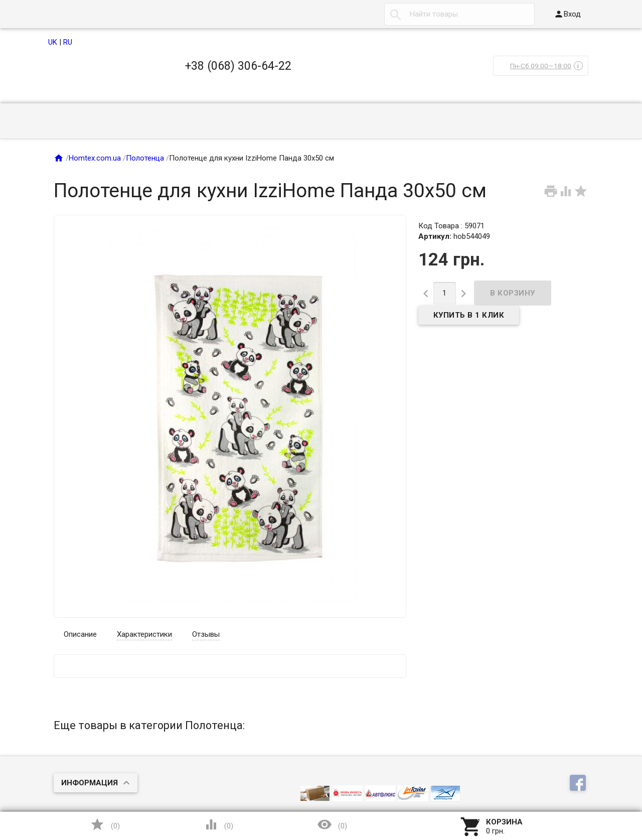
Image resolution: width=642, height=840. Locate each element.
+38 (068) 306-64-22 (238, 66)
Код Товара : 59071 (451, 226)
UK (53, 42)
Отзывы (206, 634)
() (105, 824)
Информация (90, 783)
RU (68, 42)
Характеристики (144, 634)
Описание (80, 634)
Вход (567, 14)
